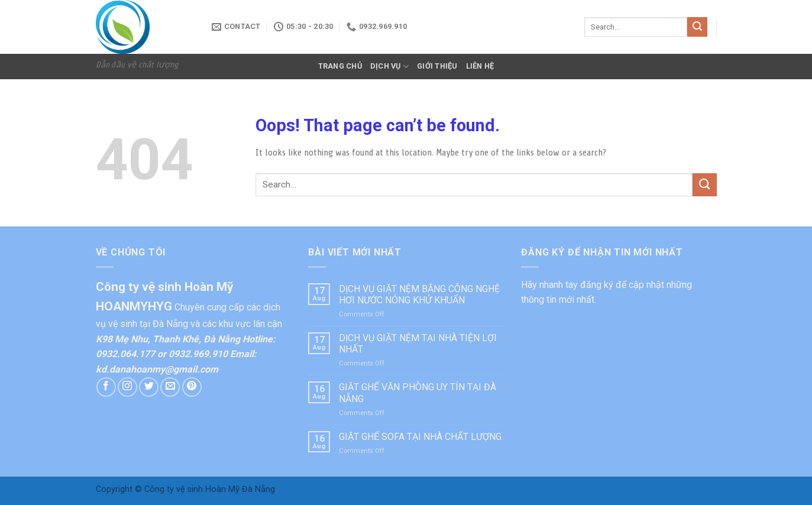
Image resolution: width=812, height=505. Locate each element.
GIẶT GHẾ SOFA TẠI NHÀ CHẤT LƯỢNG (420, 437)
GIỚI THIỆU (437, 66)
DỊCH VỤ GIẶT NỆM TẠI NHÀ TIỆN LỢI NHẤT (418, 344)
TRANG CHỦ (340, 66)
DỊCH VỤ (389, 67)
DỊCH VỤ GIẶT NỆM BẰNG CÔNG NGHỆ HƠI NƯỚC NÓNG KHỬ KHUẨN (419, 294)
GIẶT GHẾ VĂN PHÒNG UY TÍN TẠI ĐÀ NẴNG (418, 393)
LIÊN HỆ (480, 66)
